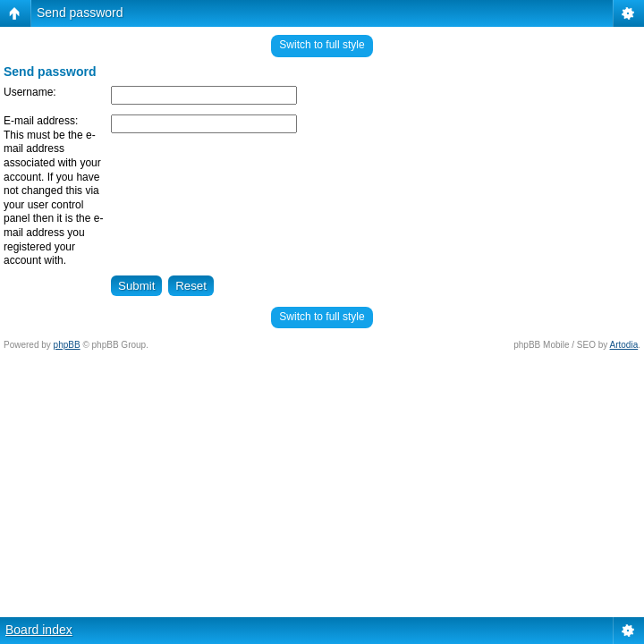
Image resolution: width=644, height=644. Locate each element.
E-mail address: (41, 121)
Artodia (624, 345)
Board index (39, 630)
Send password (80, 13)
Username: (30, 92)
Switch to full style (322, 45)
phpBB (67, 345)
